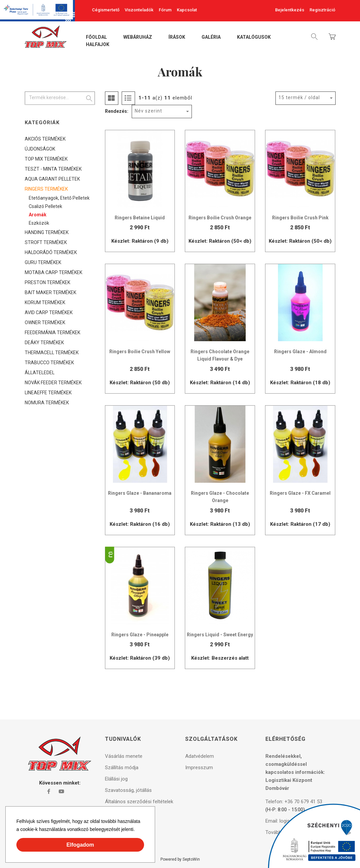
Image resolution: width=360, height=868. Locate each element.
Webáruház (138, 37)
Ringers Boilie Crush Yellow (140, 352)
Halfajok (98, 45)
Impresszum (199, 768)
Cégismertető (106, 10)
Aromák (38, 215)
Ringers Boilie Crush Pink (300, 218)
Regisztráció (322, 10)
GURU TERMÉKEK (43, 262)
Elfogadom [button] (80, 845)
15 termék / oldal (299, 97)
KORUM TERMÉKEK (45, 302)
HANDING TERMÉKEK (47, 232)
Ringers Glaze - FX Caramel (300, 493)
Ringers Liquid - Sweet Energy (220, 635)
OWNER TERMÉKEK (45, 322)
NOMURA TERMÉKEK (47, 403)
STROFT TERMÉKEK (46, 242)
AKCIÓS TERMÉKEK (45, 139)
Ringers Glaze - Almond (300, 352)
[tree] (60, 271)
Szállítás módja (122, 768)
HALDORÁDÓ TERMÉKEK (51, 252)
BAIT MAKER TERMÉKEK (50, 292)
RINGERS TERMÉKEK (46, 189)
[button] (137, 830)
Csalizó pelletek (45, 206)
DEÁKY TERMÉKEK (44, 343)
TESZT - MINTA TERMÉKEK (53, 169)
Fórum (165, 10)
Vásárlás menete (124, 756)
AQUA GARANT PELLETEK (52, 179)
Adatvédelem (200, 756)
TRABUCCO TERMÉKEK (49, 363)
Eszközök (39, 223)
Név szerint (148, 111)
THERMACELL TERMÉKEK (52, 353)
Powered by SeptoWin (180, 859)
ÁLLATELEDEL (40, 373)
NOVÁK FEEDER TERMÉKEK (53, 383)
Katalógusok (254, 37)
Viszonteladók (139, 10)
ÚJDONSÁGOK (40, 149)
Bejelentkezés (290, 10)
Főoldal (96, 37)
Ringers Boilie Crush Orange (220, 218)
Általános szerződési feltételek (139, 802)
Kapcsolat (187, 10)
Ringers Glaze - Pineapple (140, 635)
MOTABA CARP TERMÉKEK (53, 272)
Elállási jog (116, 779)
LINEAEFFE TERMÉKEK (48, 393)
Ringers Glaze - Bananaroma (140, 493)
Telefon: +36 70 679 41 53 (294, 802)
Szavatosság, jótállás (128, 790)
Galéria (211, 37)
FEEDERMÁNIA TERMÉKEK (52, 333)
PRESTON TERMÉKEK (47, 282)
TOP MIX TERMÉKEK (46, 159)
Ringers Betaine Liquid (140, 218)
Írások (177, 37)
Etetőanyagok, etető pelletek (59, 198)
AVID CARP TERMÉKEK (49, 312)
